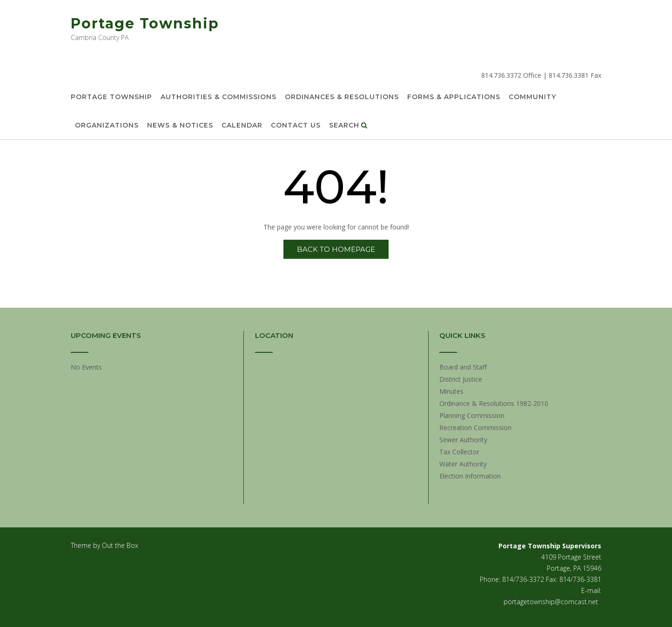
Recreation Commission (475, 428)
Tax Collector (459, 452)
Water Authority (463, 464)
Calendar (242, 126)
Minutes (451, 391)
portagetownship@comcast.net (551, 602)
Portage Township (145, 24)
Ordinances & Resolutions (342, 97)
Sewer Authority (463, 440)
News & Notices (180, 126)
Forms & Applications (454, 97)
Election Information (470, 476)
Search (348, 126)
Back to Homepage (336, 249)
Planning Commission (472, 415)
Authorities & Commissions (218, 97)
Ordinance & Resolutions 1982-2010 (494, 403)
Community (532, 97)
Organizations (107, 126)
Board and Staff (463, 367)
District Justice (461, 379)
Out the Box (120, 545)
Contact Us (296, 126)
